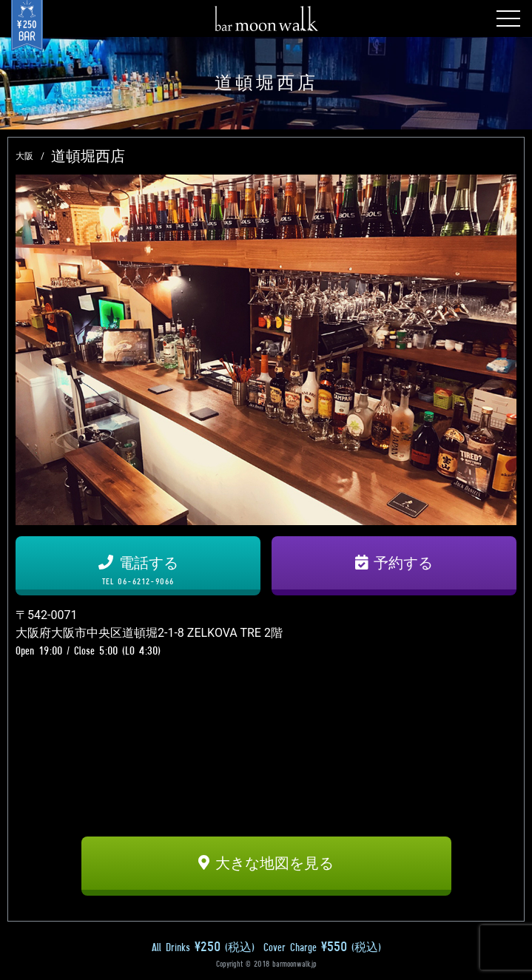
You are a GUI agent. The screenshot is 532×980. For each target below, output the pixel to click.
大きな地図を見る (266, 863)
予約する (394, 563)
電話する (138, 570)
